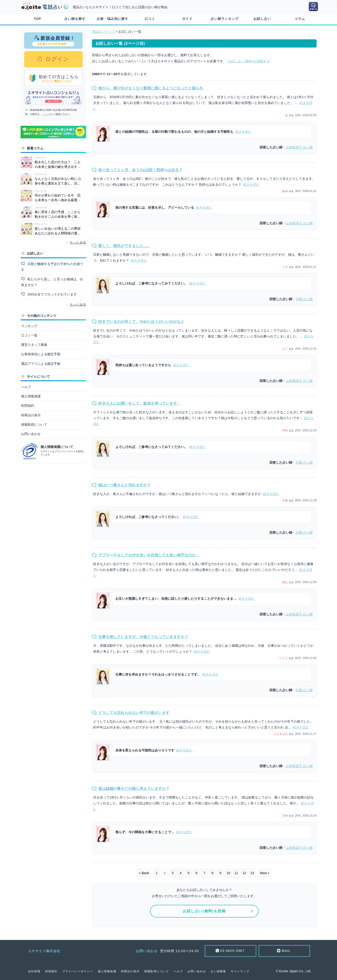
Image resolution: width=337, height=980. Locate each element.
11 (236, 873)
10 (228, 873)
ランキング (29, 326)
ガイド (187, 19)
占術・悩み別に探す (112, 19)
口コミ (150, 19)
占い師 (299, 147)
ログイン (56, 59)
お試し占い (262, 19)
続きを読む (243, 132)
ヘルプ (26, 387)
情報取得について (34, 425)
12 (244, 873)
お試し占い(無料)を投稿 (204, 911)
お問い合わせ (31, 434)
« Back (144, 873)
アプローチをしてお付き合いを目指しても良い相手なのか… (149, 555)
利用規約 (28, 406)
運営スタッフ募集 (34, 345)
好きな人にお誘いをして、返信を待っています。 (139, 403)
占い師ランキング (225, 19)
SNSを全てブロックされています (52, 294)
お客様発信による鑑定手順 (41, 354)
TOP (37, 19)
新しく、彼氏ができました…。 (125, 246)
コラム (300, 19)
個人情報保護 (31, 396)
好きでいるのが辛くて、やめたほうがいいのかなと (141, 322)
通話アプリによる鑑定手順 (41, 364)
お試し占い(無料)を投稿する (249, 61)
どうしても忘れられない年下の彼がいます (134, 713)
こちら (45, 114)
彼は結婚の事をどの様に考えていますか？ (134, 789)
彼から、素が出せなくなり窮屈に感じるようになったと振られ (151, 88)
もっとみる (78, 242)
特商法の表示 (31, 415)
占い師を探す (75, 19)
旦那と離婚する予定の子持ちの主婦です (52, 267)
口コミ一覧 (29, 335)
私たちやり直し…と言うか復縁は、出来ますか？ (52, 282)
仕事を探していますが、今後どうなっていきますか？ (143, 637)
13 (252, 873)
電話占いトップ (103, 32)
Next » (265, 873)
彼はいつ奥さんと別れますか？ (125, 485)
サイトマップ (240, 971)
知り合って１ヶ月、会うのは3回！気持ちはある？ (141, 170)
